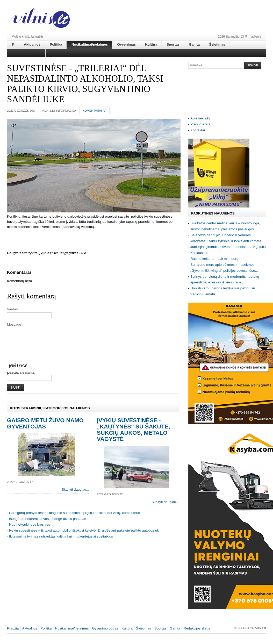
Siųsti (15, 394)
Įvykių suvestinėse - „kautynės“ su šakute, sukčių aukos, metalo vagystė (133, 436)
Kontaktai (198, 130)
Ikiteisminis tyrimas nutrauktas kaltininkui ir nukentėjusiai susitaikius (61, 543)
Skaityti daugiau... (75, 496)
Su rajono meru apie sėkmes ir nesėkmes (222, 265)
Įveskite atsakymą (21, 379)
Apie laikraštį (200, 118)
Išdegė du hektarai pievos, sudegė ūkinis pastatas (48, 525)
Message (14, 324)
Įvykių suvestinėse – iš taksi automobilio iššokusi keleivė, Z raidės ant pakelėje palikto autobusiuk (84, 537)
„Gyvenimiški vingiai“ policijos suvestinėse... (224, 271)
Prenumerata (200, 124)
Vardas (12, 309)
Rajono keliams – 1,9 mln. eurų (214, 259)
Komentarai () (95, 111)
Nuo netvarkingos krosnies (30, 531)
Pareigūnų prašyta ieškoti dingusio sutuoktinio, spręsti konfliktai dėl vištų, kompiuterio (75, 519)
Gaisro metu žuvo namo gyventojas (45, 430)
